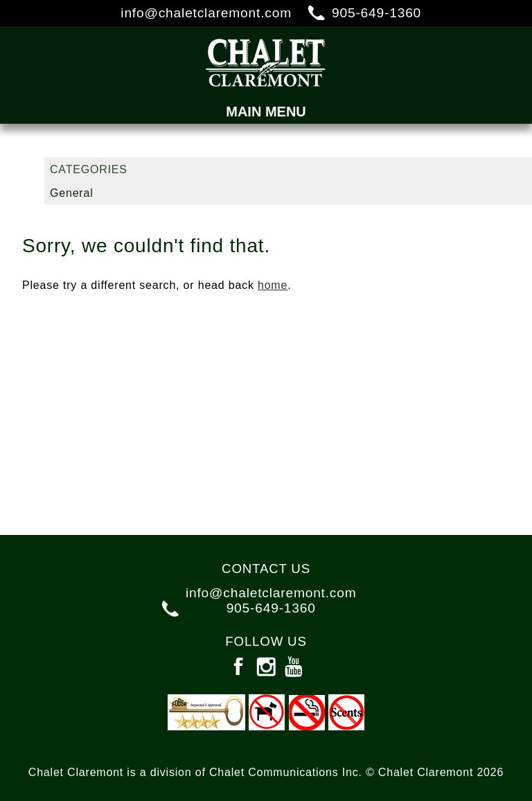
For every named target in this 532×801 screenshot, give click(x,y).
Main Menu (266, 112)
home (273, 285)
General (72, 193)
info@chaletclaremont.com (206, 13)
